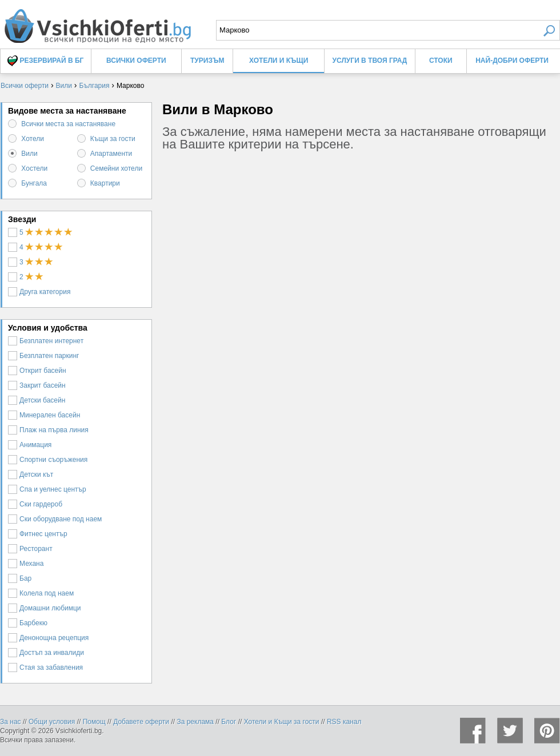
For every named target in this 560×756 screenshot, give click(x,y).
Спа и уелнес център (47, 489)
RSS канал (344, 722)
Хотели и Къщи (279, 61)
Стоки (441, 61)
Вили (29, 154)
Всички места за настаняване (68, 124)
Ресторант (30, 549)
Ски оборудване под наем (55, 519)
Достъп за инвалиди (46, 653)
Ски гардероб (35, 504)
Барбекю (28, 623)
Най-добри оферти (512, 61)
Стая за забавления (45, 667)
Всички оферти (136, 61)
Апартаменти (111, 154)
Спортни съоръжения (48, 460)
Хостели (34, 168)
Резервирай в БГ (45, 61)
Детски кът (31, 474)
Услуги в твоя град (370, 61)
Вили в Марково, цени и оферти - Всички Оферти (97, 21)
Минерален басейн (44, 415)
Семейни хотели (116, 168)
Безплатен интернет (46, 341)
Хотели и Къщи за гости (282, 722)
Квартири (105, 183)
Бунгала (34, 183)
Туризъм (207, 61)
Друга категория (39, 292)
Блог (229, 722)
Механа (26, 564)
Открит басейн (37, 371)
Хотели (33, 139)
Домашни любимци (45, 608)
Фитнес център (38, 534)
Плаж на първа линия (48, 430)
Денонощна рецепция (48, 638)
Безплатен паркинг (44, 356)
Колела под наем (41, 593)
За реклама (195, 722)
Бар (20, 578)
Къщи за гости (113, 139)
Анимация (30, 445)
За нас (11, 722)
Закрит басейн (37, 385)
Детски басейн (37, 400)
